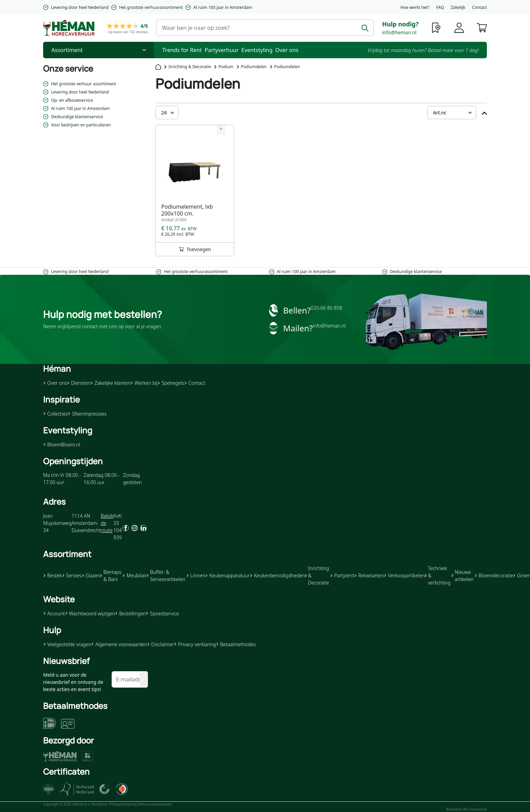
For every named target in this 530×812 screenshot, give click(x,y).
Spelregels (171, 383)
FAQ (440, 7)
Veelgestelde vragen (67, 644)
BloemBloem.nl (62, 445)
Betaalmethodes (236, 644)
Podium (226, 67)
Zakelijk (458, 7)
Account (54, 613)
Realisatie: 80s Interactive (466, 809)
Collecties (55, 414)
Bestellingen (130, 613)
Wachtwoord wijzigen (90, 613)
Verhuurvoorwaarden (155, 804)
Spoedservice (162, 613)
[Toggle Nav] (99, 50)
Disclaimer (161, 644)
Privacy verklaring (195, 644)
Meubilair (134, 575)
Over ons (287, 50)
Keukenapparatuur (228, 575)
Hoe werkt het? (415, 7)
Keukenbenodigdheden (277, 575)
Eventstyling (257, 50)
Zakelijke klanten (110, 383)
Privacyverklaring (123, 804)
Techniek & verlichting (438, 575)
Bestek (53, 575)
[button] (482, 27)
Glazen (91, 575)
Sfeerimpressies (87, 414)
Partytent (342, 575)
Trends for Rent (182, 50)
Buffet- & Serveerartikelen (166, 576)
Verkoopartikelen (404, 575)
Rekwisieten (369, 575)
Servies (72, 575)
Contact (479, 7)
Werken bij (144, 383)
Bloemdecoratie (494, 575)
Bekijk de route (107, 523)
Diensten (79, 383)
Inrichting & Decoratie (190, 67)
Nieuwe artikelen (463, 576)
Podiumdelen (254, 67)
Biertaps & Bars (111, 576)
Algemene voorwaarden (119, 644)
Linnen (196, 575)
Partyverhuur (222, 50)
